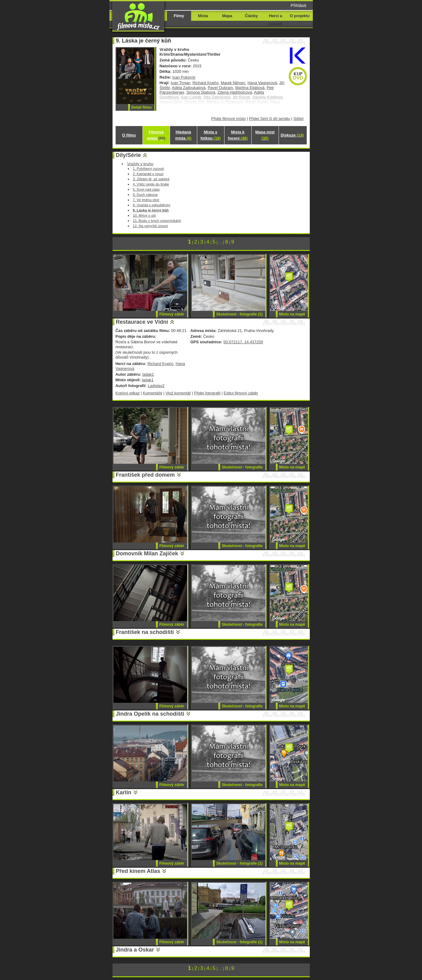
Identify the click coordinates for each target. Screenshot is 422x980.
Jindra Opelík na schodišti (150, 714)
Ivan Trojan (180, 83)
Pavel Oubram (220, 88)
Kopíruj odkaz (128, 393)
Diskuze (292, 135)
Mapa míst (265, 135)
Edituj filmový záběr (241, 393)
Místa (203, 16)
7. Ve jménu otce (146, 200)
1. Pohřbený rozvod (148, 168)
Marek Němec (233, 83)
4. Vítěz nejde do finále (151, 184)
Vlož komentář (178, 393)
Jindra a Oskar (135, 950)
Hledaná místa (183, 135)
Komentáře (152, 393)
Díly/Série (128, 155)
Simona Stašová (201, 92)
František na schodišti (145, 632)
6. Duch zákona (145, 194)
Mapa (227, 16)
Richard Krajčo (206, 83)
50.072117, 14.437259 (243, 342)
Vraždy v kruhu (140, 164)
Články (251, 16)
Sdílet (298, 119)
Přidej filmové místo (229, 119)
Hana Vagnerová (262, 83)
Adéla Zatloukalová (189, 88)
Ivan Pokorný (184, 77)
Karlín (124, 792)
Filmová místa (156, 135)
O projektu (300, 16)
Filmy (179, 16)
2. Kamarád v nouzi (148, 174)
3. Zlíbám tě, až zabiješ (151, 179)
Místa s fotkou (210, 135)
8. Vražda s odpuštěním (152, 205)
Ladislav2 (156, 386)
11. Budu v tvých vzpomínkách (157, 220)
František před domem (145, 475)
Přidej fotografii (207, 393)
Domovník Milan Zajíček (147, 553)
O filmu (129, 135)
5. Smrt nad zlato (146, 189)
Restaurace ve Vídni (142, 322)
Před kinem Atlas (138, 871)
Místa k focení (238, 135)
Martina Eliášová (250, 88)
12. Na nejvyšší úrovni (150, 226)
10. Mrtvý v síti (144, 215)
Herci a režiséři (275, 20)
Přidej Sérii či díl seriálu (270, 119)
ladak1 (148, 374)
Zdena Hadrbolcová (235, 92)
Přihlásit (298, 6)
